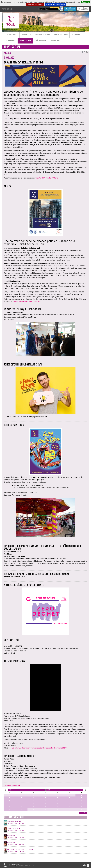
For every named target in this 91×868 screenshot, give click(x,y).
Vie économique (40, 40)
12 (45, 801)
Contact (18, 866)
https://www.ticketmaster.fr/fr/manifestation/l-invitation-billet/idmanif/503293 (39, 748)
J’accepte (85, 2)
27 (34, 795)
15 (81, 801)
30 (69, 795)
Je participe (76, 35)
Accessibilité (32, 866)
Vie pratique (26, 35)
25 (9, 795)
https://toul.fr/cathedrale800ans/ (47, 178)
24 (21, 807)
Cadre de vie (11, 40)
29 (57, 795)
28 (45, 795)
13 (57, 801)
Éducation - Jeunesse (42, 35)
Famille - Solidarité (61, 35)
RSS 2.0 (23, 866)
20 (57, 804)
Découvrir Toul (12, 35)
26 (21, 795)
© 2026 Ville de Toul (14, 864)
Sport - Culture (25, 40)
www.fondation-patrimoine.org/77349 (27, 301)
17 (21, 804)
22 (81, 804)
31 (21, 809)
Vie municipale (55, 40)
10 (21, 801)
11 (34, 801)
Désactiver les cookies (35, 4)
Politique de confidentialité (56, 4)
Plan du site (12, 866)
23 (9, 807)
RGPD (27, 866)
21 (69, 804)
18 (34, 804)
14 (69, 801)
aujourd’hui (83, 813)
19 (45, 804)
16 (9, 804)
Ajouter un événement (12, 786)
